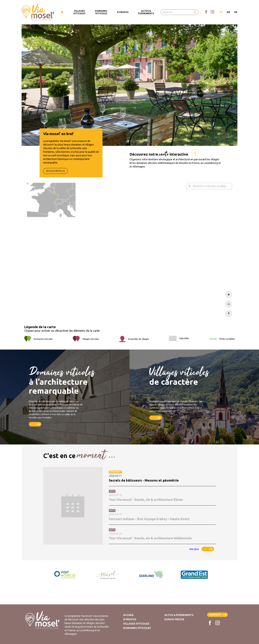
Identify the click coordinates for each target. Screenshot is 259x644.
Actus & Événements (179, 615)
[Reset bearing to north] (229, 314)
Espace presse (174, 619)
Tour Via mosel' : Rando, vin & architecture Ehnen (146, 500)
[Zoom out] (229, 304)
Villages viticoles (136, 624)
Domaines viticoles (137, 628)
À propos (130, 619)
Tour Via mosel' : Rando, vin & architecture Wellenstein (150, 538)
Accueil (129, 615)
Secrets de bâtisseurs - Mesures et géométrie (144, 480)
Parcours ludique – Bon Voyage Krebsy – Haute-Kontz (149, 519)
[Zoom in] (229, 294)
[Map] (129, 250)
